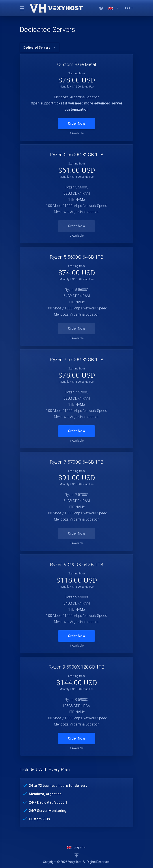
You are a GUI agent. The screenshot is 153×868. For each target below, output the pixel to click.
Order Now (76, 123)
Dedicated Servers (39, 48)
